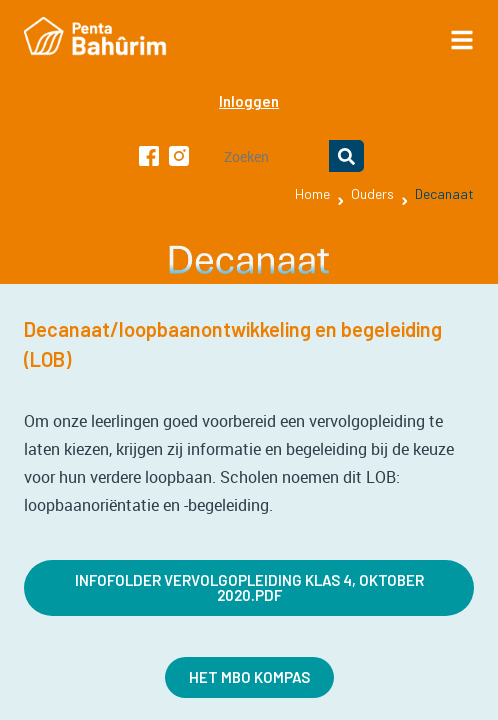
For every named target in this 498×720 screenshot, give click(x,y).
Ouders (372, 193)
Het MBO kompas (249, 677)
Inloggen (249, 101)
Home (312, 193)
